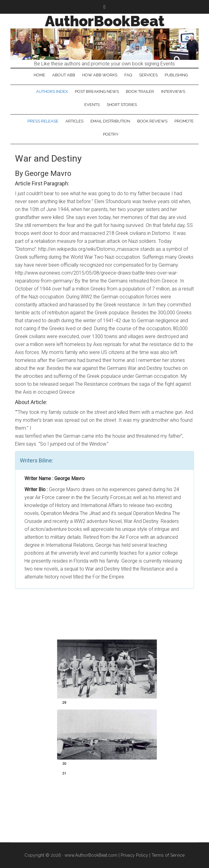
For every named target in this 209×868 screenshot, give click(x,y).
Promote (184, 121)
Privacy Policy (134, 855)
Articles (74, 121)
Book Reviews (152, 121)
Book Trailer (140, 91)
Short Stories (122, 105)
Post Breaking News (97, 91)
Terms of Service (168, 855)
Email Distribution (110, 121)
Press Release (43, 121)
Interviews (173, 91)
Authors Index (52, 91)
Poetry (111, 134)
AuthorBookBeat (105, 21)
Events (92, 105)
